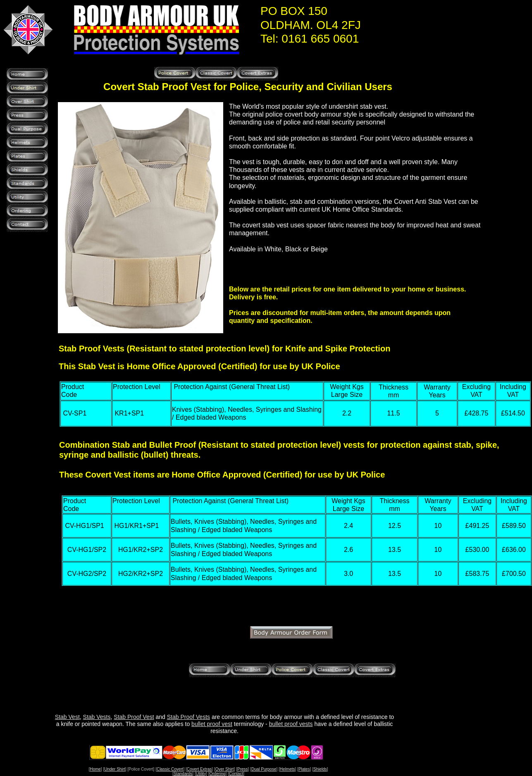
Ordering (218, 774)
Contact (236, 774)
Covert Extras (199, 769)
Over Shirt (225, 769)
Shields (320, 769)
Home (95, 769)
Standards (183, 774)
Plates (304, 769)
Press (243, 769)
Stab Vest (67, 717)
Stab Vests (97, 717)
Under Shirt (115, 769)
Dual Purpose (264, 769)
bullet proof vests (291, 724)
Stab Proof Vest (134, 717)
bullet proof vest (212, 724)
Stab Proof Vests (188, 717)
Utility (201, 774)
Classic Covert (170, 769)
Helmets (287, 769)
